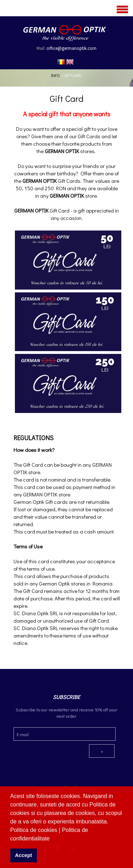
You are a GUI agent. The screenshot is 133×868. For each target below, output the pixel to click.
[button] (52, 839)
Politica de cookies (35, 830)
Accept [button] (23, 855)
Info (56, 75)
